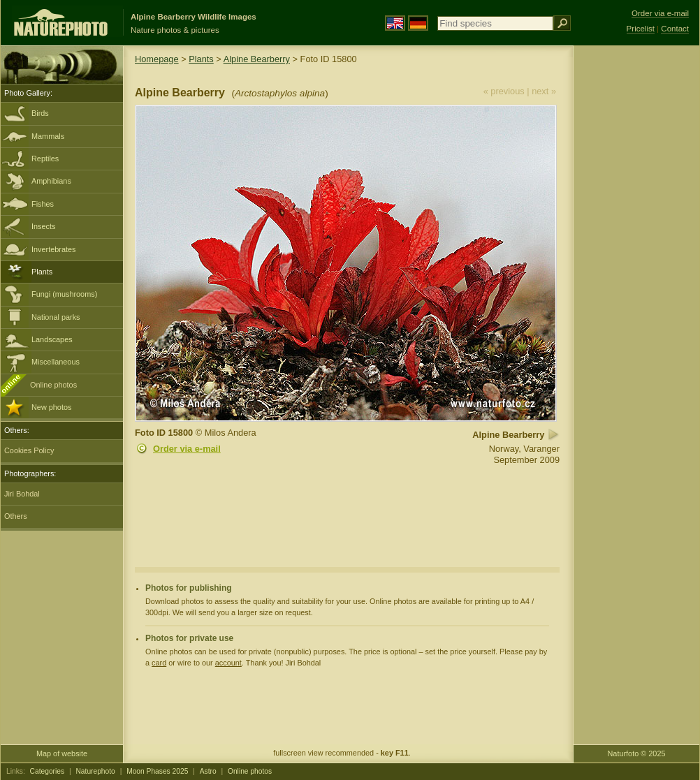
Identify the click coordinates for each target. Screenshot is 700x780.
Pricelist (641, 29)
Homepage (157, 59)
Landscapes (52, 339)
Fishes (43, 204)
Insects (43, 226)
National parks (56, 317)
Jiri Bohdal (22, 494)
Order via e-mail (187, 449)
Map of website (62, 753)
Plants (42, 272)
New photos (51, 407)
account (228, 663)
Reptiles (45, 159)
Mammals (48, 136)
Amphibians (51, 181)
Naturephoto (95, 771)
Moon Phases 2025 (157, 771)
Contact (675, 29)
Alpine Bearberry (257, 59)
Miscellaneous (56, 362)
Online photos (53, 385)
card (159, 663)
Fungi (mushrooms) (64, 294)
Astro (208, 771)
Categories (48, 771)
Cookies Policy (29, 450)
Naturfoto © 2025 (637, 753)
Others (16, 516)
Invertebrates (53, 249)
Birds (40, 113)
